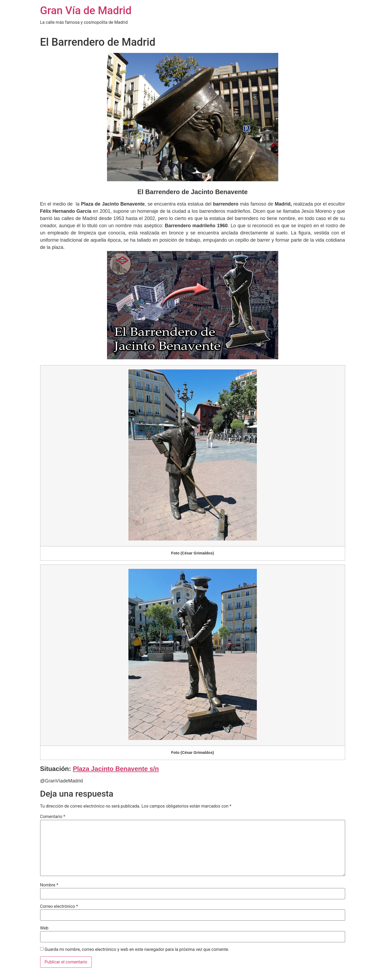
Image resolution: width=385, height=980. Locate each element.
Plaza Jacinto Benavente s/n (116, 769)
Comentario (53, 817)
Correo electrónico (59, 906)
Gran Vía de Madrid (86, 11)
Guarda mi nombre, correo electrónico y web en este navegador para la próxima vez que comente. (137, 950)
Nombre (49, 885)
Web (44, 928)
